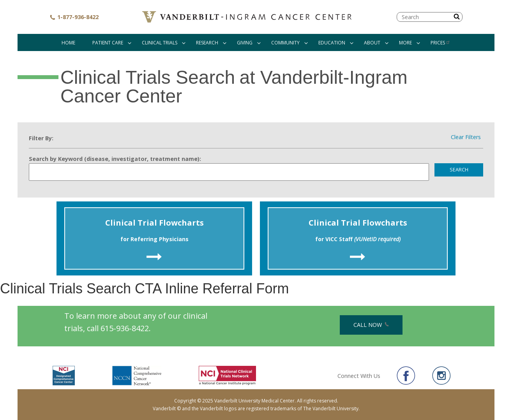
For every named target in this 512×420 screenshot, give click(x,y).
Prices (440, 43)
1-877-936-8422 (74, 17)
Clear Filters (466, 137)
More (405, 43)
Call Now (371, 325)
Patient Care (108, 43)
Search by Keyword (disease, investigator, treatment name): (115, 159)
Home (68, 43)
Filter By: (41, 138)
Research (207, 43)
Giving (245, 43)
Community (285, 43)
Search (459, 169)
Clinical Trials (160, 43)
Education (332, 43)
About (372, 43)
